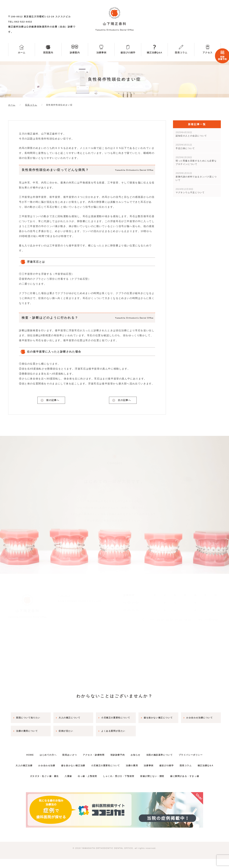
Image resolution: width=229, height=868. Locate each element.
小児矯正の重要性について (115, 764)
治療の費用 (144, 764)
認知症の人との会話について (191, 134)
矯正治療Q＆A (114, 775)
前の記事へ (52, 401)
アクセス (208, 53)
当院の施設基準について (165, 753)
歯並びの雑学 (128, 53)
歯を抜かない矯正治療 (81, 764)
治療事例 (101, 53)
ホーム (22, 53)
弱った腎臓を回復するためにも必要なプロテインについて (196, 161)
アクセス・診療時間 (93, 753)
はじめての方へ (42, 753)
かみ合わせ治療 (52, 764)
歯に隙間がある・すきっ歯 (190, 785)
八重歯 (65, 785)
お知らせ (139, 753)
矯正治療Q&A (155, 53)
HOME (22, 753)
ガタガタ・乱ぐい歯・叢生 (39, 785)
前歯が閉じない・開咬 (156, 785)
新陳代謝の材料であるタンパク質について (196, 177)
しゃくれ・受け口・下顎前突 (120, 785)
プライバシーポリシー (199, 753)
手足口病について (185, 146)
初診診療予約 (119, 753)
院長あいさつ (66, 753)
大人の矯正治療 (27, 764)
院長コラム (181, 53)
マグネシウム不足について (190, 191)
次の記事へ (124, 401)
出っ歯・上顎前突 (86, 785)
